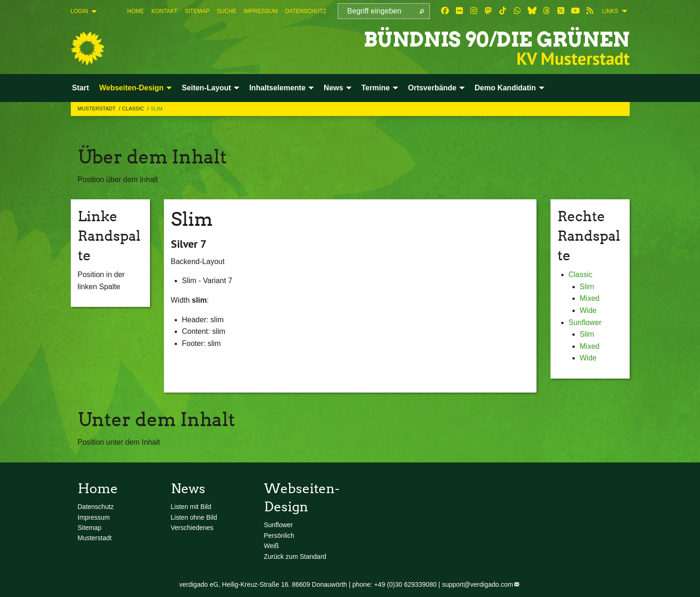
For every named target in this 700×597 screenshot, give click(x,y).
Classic (134, 109)
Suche (226, 11)
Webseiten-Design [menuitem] (131, 88)
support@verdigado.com (478, 584)
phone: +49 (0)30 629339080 (394, 584)
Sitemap (197, 11)
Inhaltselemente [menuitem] (277, 88)
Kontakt (164, 11)
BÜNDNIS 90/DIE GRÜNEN (494, 39)
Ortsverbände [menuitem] (432, 88)
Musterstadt (98, 109)
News (188, 488)
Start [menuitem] (81, 88)
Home (136, 11)
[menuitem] (136, 11)
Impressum (261, 11)
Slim (156, 109)
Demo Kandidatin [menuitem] (505, 88)
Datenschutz (306, 11)
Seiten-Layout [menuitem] (206, 88)
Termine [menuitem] (376, 88)
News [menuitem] (333, 88)
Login (79, 11)
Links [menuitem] (610, 11)
